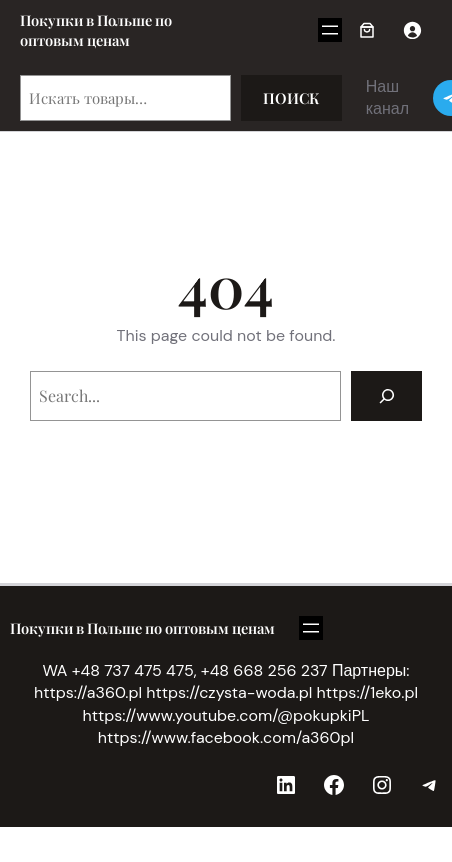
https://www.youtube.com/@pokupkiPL (226, 715)
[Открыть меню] (330, 30)
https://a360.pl (88, 692)
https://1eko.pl (367, 692)
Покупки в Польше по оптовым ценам (96, 30)
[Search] (386, 395)
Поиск (291, 98)
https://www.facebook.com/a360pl (226, 737)
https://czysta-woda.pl (229, 692)
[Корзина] (367, 30)
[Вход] (412, 30)
